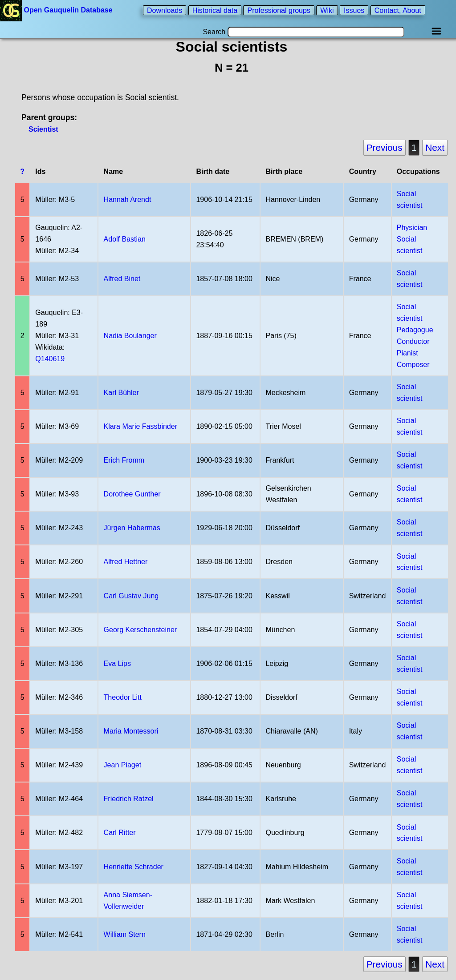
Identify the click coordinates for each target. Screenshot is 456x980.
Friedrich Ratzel (129, 799)
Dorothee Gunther (132, 494)
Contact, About (398, 10)
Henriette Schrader (134, 867)
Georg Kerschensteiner (140, 630)
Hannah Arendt (128, 200)
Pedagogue (415, 330)
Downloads (165, 10)
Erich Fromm (124, 460)
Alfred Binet (122, 279)
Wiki (327, 10)
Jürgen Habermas (132, 528)
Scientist (43, 129)
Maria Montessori (131, 731)
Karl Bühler (121, 393)
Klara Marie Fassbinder (140, 426)
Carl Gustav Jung (131, 596)
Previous (385, 147)
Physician (412, 228)
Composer (413, 365)
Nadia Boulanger (130, 336)
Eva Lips (117, 663)
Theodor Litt (123, 697)
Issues (354, 10)
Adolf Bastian (125, 239)
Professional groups (279, 10)
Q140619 (50, 359)
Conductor (413, 341)
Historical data (215, 10)
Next (435, 147)
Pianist (407, 353)
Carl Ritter (120, 833)
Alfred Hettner (126, 562)
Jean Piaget (123, 765)
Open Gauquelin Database (57, 10)
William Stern (125, 934)
